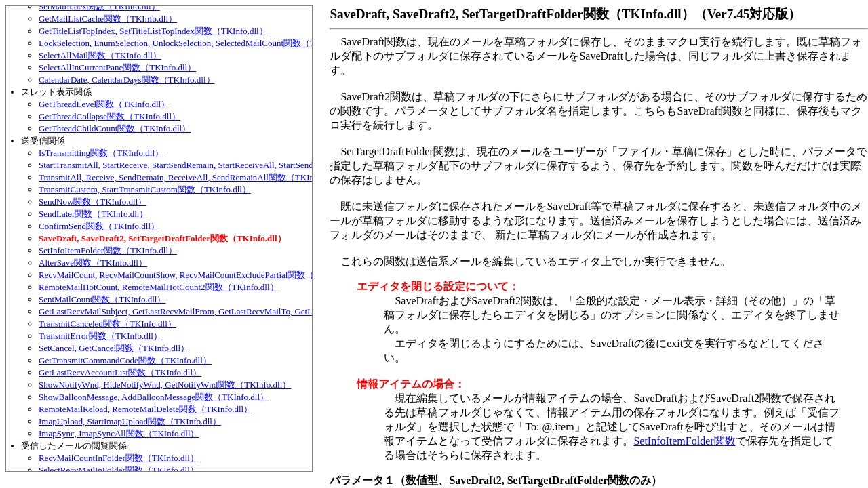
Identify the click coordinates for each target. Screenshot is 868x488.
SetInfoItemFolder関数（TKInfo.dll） (108, 250)
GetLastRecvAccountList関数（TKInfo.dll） (120, 372)
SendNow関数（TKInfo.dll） (93, 202)
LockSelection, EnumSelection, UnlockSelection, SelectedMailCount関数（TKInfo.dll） (198, 43)
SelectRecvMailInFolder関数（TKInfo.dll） (119, 470)
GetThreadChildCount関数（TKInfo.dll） (115, 128)
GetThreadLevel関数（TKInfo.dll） (104, 104)
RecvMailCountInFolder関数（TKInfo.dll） (119, 458)
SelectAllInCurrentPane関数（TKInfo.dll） (117, 67)
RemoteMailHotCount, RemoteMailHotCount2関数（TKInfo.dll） (159, 287)
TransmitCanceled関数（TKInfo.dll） (107, 324)
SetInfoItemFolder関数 (684, 441)
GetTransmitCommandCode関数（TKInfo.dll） (125, 360)
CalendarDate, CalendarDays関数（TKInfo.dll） (127, 80)
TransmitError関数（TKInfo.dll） (100, 336)
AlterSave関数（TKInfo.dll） (93, 263)
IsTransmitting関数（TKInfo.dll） (101, 153)
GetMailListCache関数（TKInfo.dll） (108, 19)
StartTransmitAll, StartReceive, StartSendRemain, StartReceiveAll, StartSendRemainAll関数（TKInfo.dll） (232, 165)
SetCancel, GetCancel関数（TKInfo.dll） (114, 348)
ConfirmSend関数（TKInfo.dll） (99, 226)
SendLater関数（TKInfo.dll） (93, 214)
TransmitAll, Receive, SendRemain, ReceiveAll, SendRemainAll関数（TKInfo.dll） (190, 177)
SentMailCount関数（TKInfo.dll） (102, 299)
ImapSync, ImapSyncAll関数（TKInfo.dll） (119, 433)
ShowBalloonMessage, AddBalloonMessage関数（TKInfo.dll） (154, 397)
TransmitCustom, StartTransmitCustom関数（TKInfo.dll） (145, 189)
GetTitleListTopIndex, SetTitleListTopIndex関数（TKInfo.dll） (153, 31)
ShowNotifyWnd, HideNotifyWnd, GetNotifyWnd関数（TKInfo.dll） (165, 385)
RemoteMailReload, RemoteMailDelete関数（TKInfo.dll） (145, 409)
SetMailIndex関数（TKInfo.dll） (99, 6)
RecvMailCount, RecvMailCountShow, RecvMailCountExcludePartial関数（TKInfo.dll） (200, 275)
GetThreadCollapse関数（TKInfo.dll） (110, 116)
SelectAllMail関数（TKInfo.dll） (100, 55)
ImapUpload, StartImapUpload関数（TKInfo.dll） (130, 421)
